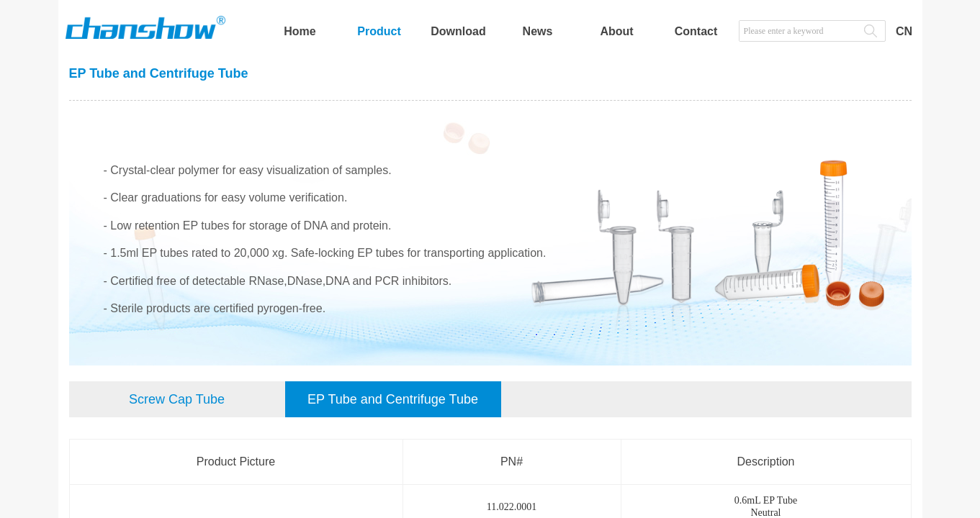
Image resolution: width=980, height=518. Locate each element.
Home (300, 31)
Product (379, 31)
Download (458, 31)
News (538, 31)
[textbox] (798, 31)
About (616, 31)
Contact (696, 31)
